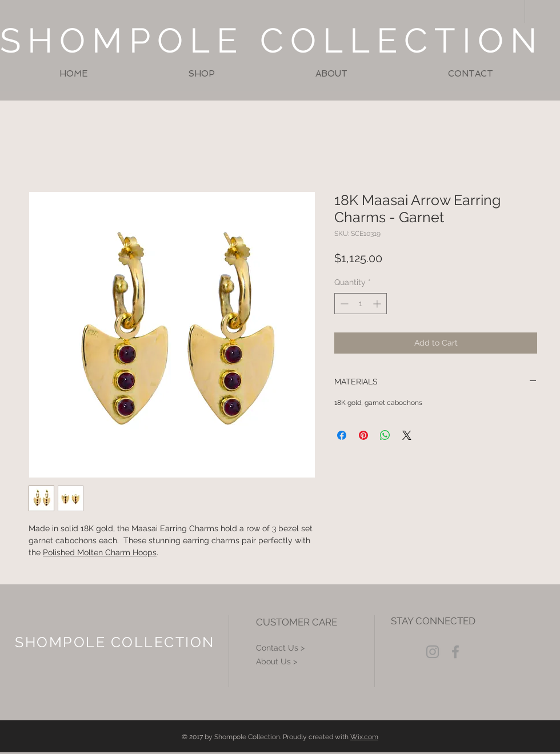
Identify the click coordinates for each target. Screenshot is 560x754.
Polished (59, 552)
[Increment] (378, 304)
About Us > (277, 661)
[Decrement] (343, 304)
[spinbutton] (361, 304)
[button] (201, 74)
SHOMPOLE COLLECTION (272, 41)
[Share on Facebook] (342, 435)
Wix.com (364, 737)
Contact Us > (280, 648)
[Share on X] (407, 435)
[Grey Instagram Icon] (433, 652)
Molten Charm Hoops (116, 552)
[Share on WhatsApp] (385, 435)
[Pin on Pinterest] (363, 435)
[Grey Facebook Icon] (455, 652)
